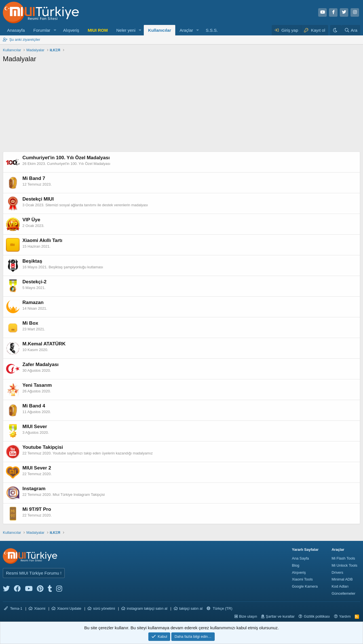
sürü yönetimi (104, 608)
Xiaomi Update (69, 608)
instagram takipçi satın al (147, 608)
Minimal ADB (342, 579)
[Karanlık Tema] (336, 30)
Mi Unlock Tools (344, 565)
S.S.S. (212, 30)
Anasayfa (16, 30)
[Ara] (351, 30)
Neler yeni (126, 30)
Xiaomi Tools (302, 579)
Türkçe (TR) (220, 608)
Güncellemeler (343, 593)
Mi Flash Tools (343, 558)
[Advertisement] (181, 109)
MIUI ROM (98, 30)
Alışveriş (71, 30)
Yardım (345, 616)
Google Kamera (305, 586)
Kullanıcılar (160, 30)
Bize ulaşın (248, 616)
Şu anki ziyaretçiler (25, 40)
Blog (296, 565)
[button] (55, 30)
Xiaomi (40, 608)
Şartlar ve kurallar (280, 616)
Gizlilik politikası (317, 616)
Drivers (337, 572)
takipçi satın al (191, 608)
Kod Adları (340, 586)
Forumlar (42, 30)
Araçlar (186, 30)
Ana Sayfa (300, 558)
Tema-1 (13, 608)
